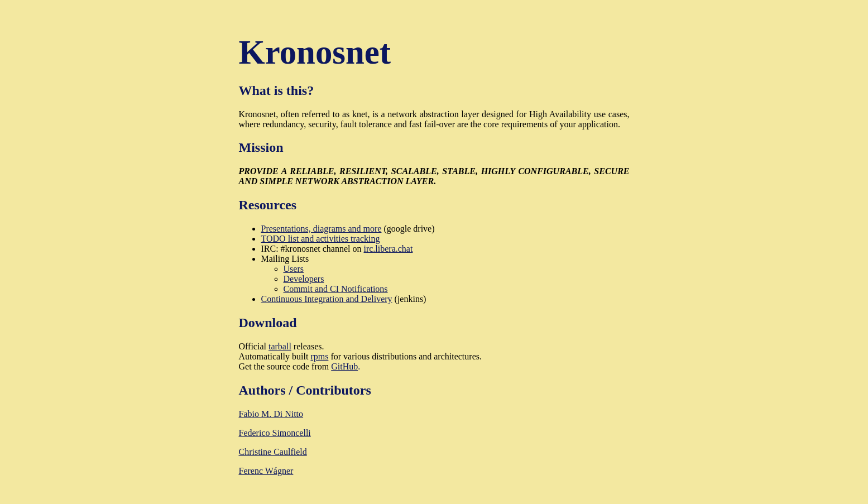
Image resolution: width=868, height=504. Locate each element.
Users (294, 269)
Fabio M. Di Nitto (271, 414)
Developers (304, 279)
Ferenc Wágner (266, 471)
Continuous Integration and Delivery (327, 299)
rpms (319, 356)
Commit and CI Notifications (336, 289)
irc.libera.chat (388, 249)
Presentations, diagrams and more (322, 229)
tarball (280, 346)
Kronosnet (315, 52)
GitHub (344, 366)
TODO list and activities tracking (321, 239)
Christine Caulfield (273, 452)
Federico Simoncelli (275, 433)
